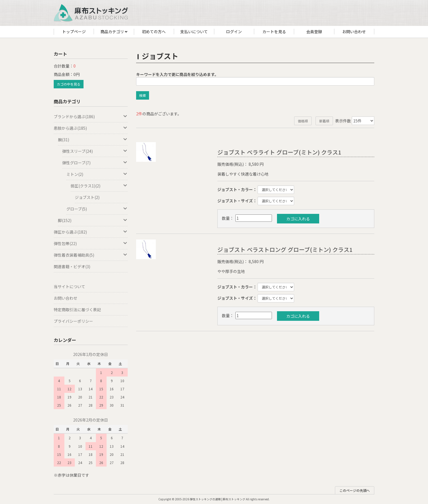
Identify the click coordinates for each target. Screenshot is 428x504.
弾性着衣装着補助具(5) (91, 255)
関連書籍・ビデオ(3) (72, 266)
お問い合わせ (354, 32)
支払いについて (194, 32)
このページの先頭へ (355, 490)
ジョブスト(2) (87, 197)
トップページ (74, 32)
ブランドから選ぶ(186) (91, 117)
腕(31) (93, 140)
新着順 (324, 121)
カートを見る (274, 32)
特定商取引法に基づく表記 (77, 310)
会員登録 (314, 32)
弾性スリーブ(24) (95, 151)
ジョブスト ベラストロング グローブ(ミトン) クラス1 (285, 249)
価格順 (303, 121)
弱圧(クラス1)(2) (99, 186)
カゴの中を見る (69, 84)
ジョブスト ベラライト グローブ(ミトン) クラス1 (279, 152)
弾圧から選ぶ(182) (91, 232)
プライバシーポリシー (73, 321)
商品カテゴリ (114, 32)
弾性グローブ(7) (95, 163)
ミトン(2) (97, 174)
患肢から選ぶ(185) (91, 128)
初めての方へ (154, 32)
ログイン (234, 32)
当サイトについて (69, 286)
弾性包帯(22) (91, 243)
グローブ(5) (97, 209)
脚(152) (93, 220)
